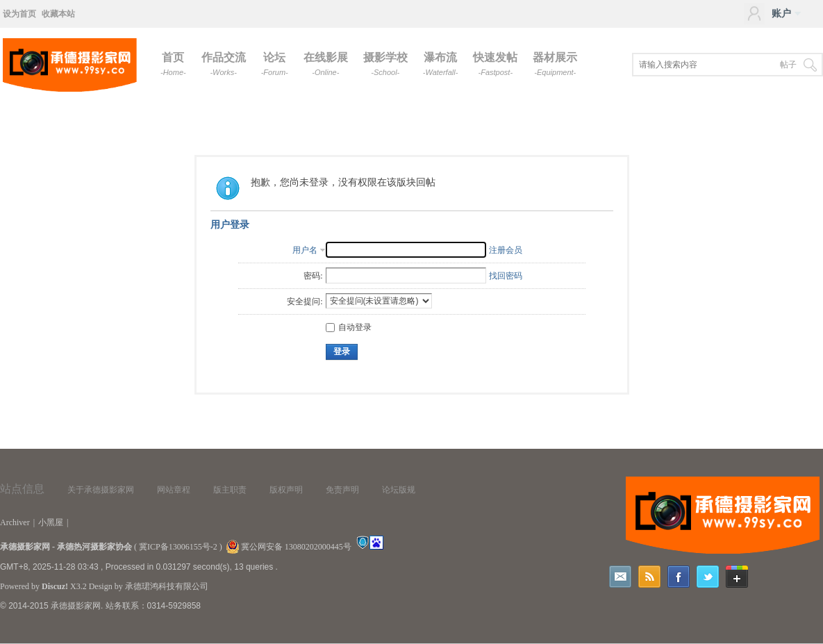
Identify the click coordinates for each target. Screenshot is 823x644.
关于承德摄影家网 (101, 490)
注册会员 (506, 250)
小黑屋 (51, 522)
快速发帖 (495, 64)
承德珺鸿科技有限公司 (167, 586)
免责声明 (342, 490)
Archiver (15, 522)
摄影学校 (385, 64)
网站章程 (174, 490)
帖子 (788, 65)
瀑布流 (441, 64)
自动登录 (349, 327)
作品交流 (224, 64)
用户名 (305, 250)
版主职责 (230, 490)
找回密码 (506, 276)
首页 (173, 64)
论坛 (275, 64)
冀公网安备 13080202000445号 (289, 547)
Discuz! (55, 586)
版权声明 (286, 490)
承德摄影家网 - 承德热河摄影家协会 (66, 547)
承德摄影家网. (77, 606)
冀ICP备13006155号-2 (178, 547)
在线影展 (326, 64)
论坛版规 (399, 490)
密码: (313, 276)
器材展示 (555, 64)
